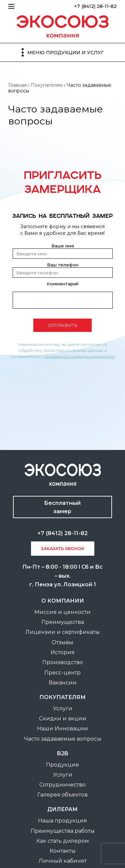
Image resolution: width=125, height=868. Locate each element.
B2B (63, 753)
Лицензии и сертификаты (62, 632)
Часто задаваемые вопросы (63, 739)
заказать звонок (63, 549)
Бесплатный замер (62, 507)
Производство (63, 662)
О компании (63, 601)
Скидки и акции (63, 719)
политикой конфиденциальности (79, 356)
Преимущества (63, 622)
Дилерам (62, 809)
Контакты (63, 851)
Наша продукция (62, 821)
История (63, 652)
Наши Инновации (62, 728)
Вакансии (63, 683)
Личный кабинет (63, 861)
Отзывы (62, 642)
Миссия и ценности (62, 612)
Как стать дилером (63, 841)
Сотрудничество (62, 785)
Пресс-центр (62, 673)
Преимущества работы (63, 831)
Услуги (63, 709)
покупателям (62, 697)
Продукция (62, 765)
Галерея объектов (62, 795)
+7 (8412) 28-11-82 (95, 6)
